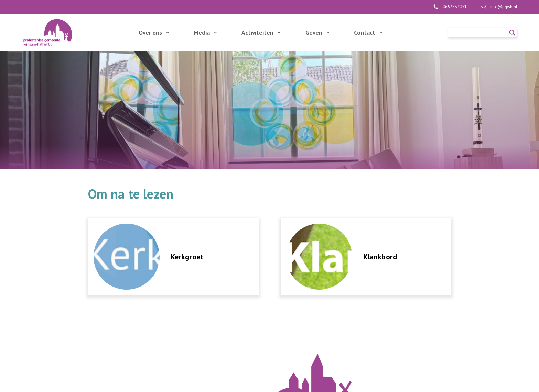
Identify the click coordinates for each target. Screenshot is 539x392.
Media (205, 32)
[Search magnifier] (512, 33)
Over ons (154, 32)
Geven (317, 32)
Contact (368, 32)
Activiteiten (261, 32)
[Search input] (479, 33)
